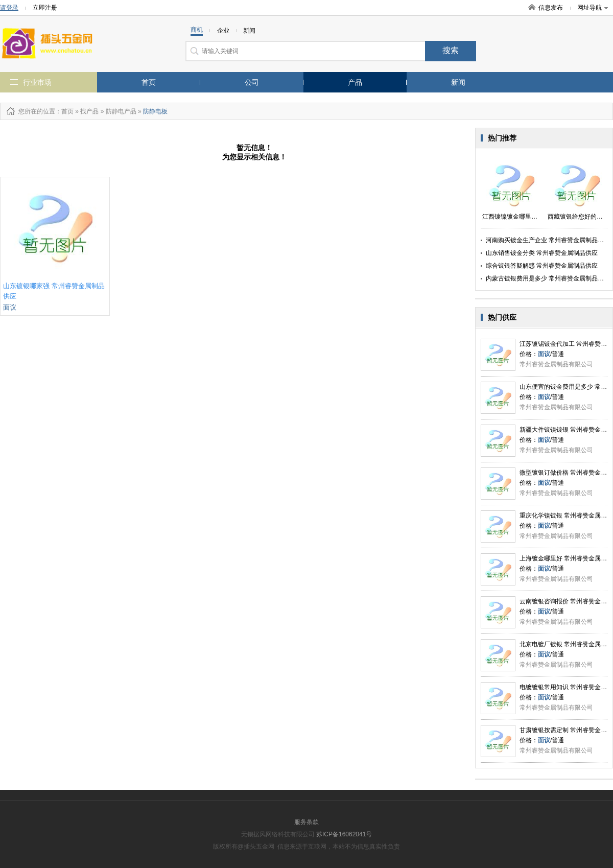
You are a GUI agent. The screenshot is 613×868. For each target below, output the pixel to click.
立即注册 (45, 8)
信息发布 (551, 8)
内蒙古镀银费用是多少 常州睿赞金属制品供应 (548, 278)
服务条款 (306, 822)
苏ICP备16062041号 (344, 834)
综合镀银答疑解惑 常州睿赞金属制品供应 (542, 266)
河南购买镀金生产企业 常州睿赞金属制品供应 (548, 240)
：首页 (64, 111)
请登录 (9, 8)
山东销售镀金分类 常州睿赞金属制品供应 (542, 253)
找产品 (89, 111)
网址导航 (593, 8)
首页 (149, 82)
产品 (355, 82)
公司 (252, 82)
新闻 (458, 82)
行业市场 (37, 82)
